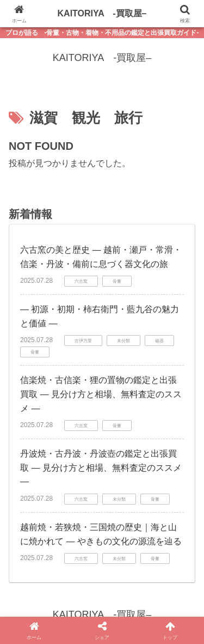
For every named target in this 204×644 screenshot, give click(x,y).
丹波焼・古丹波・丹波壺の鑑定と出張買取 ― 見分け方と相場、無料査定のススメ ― (101, 467)
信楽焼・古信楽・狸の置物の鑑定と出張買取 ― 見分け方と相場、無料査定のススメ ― (101, 394)
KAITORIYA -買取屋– (102, 13)
